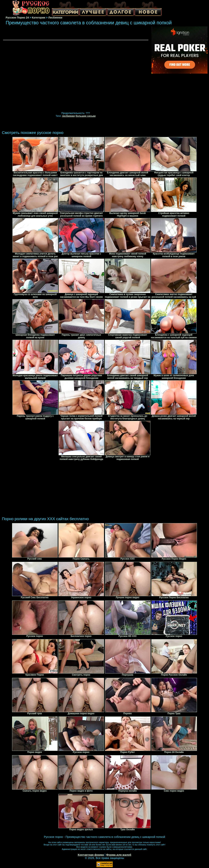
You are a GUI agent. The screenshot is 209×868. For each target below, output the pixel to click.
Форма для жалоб (119, 855)
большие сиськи (86, 116)
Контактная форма (91, 855)
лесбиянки (68, 116)
